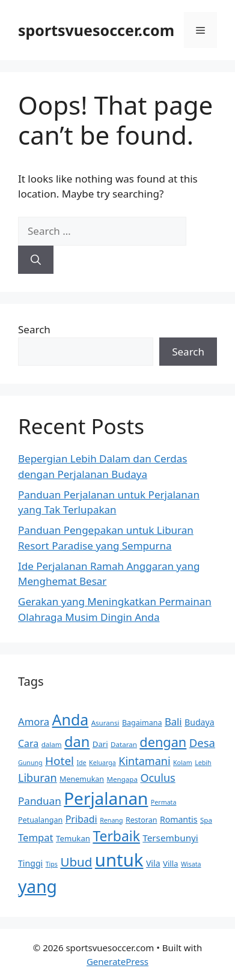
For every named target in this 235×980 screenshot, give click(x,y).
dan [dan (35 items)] (77, 742)
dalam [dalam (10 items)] (52, 744)
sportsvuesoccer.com (96, 30)
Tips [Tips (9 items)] (52, 864)
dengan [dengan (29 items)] (163, 742)
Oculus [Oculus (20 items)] (157, 778)
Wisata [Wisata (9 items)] (191, 864)
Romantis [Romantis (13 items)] (179, 819)
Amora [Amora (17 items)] (34, 721)
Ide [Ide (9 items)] (81, 763)
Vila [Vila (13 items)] (153, 863)
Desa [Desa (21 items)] (202, 743)
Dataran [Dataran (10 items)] (124, 744)
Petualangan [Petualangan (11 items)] (40, 820)
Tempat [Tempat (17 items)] (36, 837)
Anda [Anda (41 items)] (71, 719)
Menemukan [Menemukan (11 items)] (82, 779)
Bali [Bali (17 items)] (173, 721)
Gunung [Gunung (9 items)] (30, 763)
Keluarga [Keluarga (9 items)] (102, 763)
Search (34, 329)
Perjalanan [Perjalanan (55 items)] (106, 798)
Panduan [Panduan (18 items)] (40, 801)
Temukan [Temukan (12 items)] (73, 838)
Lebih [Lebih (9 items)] (203, 763)
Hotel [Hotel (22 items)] (60, 761)
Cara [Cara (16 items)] (28, 743)
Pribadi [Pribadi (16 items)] (81, 819)
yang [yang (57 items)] (38, 886)
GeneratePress (117, 961)
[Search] (36, 260)
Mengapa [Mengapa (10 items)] (122, 779)
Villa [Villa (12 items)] (171, 864)
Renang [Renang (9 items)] (111, 820)
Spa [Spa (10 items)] (206, 820)
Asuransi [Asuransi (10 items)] (105, 723)
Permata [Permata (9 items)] (164, 802)
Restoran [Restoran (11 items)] (142, 820)
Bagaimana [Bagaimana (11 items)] (142, 723)
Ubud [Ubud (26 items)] (76, 862)
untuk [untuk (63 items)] (119, 860)
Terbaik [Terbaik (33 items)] (116, 836)
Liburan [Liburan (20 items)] (38, 778)
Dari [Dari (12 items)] (100, 744)
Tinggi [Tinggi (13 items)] (30, 863)
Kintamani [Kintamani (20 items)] (144, 761)
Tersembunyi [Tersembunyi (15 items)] (170, 838)
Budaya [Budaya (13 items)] (200, 722)
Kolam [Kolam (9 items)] (183, 763)
